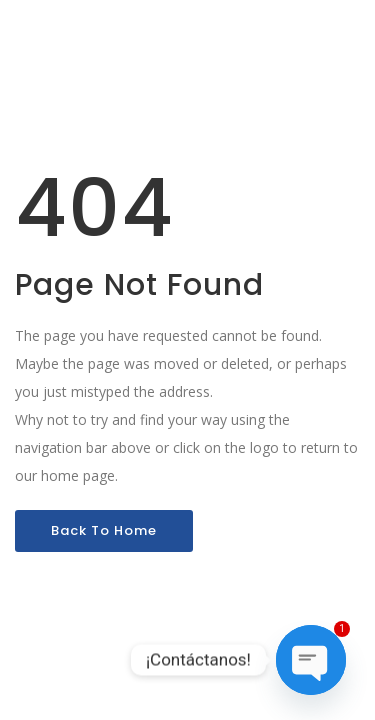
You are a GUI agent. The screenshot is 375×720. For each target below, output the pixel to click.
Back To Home (104, 530)
